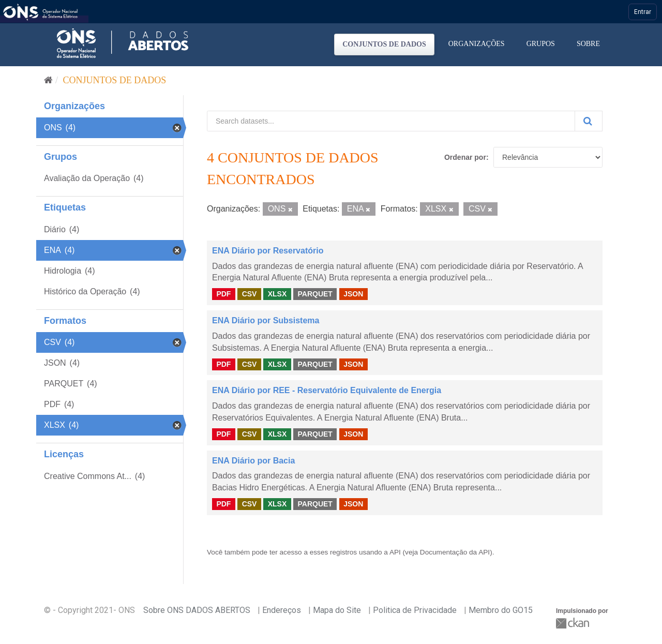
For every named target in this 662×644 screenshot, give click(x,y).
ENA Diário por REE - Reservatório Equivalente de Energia (327, 390)
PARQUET (315, 294)
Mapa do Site (337, 610)
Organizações (477, 44)
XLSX (277, 294)
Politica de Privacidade (415, 610)
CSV (250, 294)
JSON (353, 294)
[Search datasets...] (391, 121)
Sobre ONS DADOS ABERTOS (197, 610)
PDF (223, 294)
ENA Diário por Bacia (253, 461)
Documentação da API (455, 552)
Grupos (541, 44)
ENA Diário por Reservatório (268, 251)
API (395, 552)
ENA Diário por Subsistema (266, 320)
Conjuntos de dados (384, 44)
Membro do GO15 (501, 610)
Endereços (282, 610)
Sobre (588, 44)
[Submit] (589, 121)
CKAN (574, 623)
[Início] (48, 80)
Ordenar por (465, 157)
